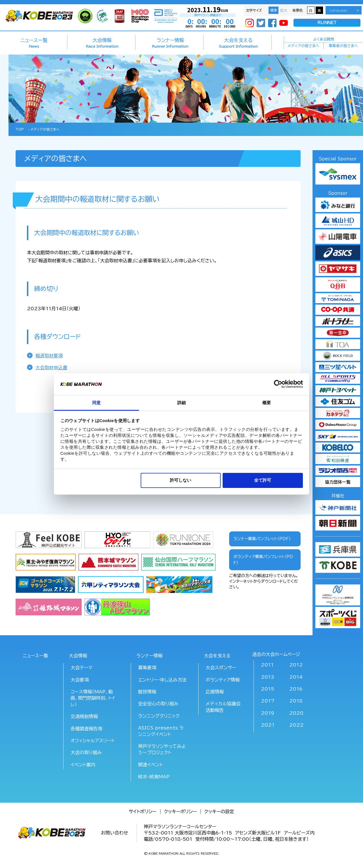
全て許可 (263, 480)
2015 (268, 689)
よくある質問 (324, 39)
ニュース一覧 (34, 43)
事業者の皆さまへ (343, 46)
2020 (296, 713)
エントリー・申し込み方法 (162, 680)
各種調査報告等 (86, 729)
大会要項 (80, 680)
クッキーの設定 (219, 812)
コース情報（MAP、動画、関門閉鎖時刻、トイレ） (93, 698)
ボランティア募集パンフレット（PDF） (263, 560)
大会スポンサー (221, 668)
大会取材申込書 (51, 368)
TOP (20, 129)
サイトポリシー (143, 812)
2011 (267, 665)
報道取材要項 (49, 356)
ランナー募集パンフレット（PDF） (262, 539)
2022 (296, 725)
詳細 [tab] (181, 403)
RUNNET (327, 23)
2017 (268, 701)
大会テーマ (82, 668)
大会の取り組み (86, 752)
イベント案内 (83, 765)
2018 (296, 701)
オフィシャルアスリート (93, 741)
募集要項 (147, 668)
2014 (296, 677)
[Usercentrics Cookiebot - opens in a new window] (278, 384)
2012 (296, 665)
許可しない (181, 480)
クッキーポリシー (180, 812)
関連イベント (150, 765)
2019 (268, 713)
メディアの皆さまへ (303, 46)
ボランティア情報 (223, 680)
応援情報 (215, 692)
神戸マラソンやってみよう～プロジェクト (162, 749)
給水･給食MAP (154, 777)
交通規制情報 (84, 716)
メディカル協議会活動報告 (223, 707)
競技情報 (147, 692)
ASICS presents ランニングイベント (161, 731)
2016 (296, 689)
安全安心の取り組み (158, 704)
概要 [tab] (267, 403)
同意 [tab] (96, 403)
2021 (268, 725)
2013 (268, 677)
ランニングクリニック (159, 716)
